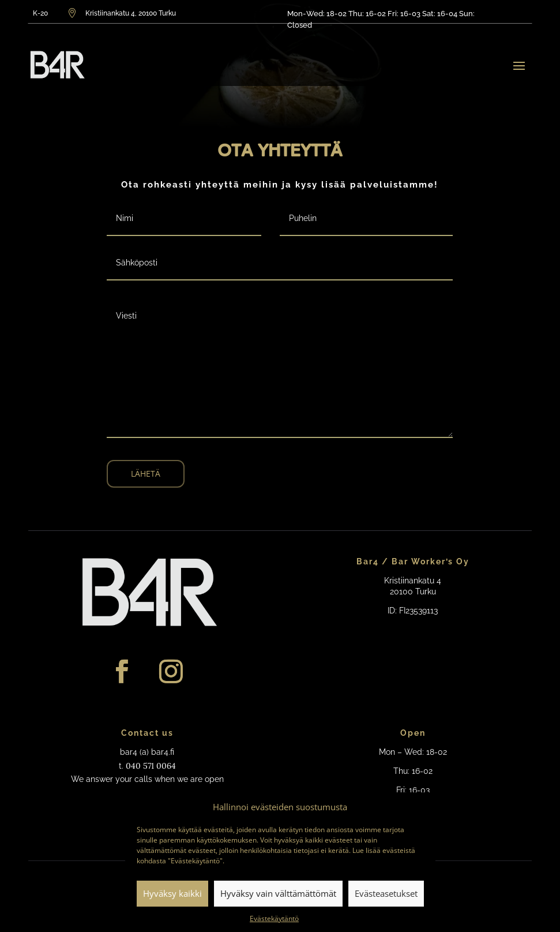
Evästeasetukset (386, 893)
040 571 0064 (151, 766)
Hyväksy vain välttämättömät (278, 893)
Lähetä (146, 474)
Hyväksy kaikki (172, 893)
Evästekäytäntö (274, 918)
